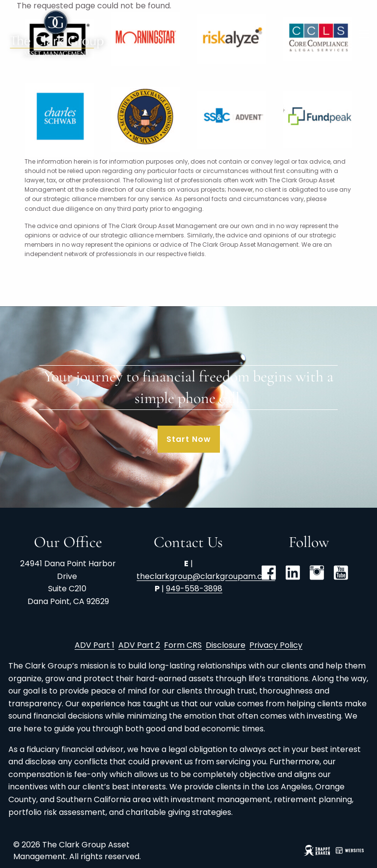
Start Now (189, 439)
